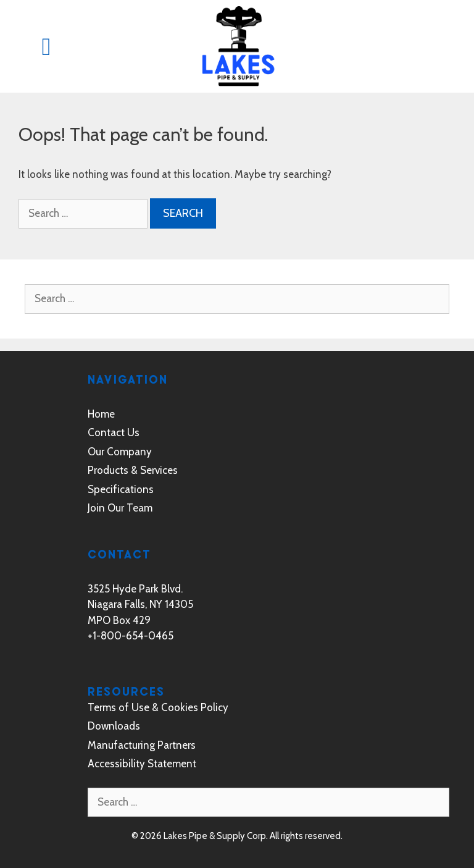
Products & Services (133, 470)
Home (101, 414)
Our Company (120, 452)
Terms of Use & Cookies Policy (158, 707)
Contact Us (114, 432)
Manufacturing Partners (142, 745)
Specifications (121, 489)
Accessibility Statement (142, 764)
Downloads (114, 726)
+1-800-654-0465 (131, 636)
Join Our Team (120, 508)
